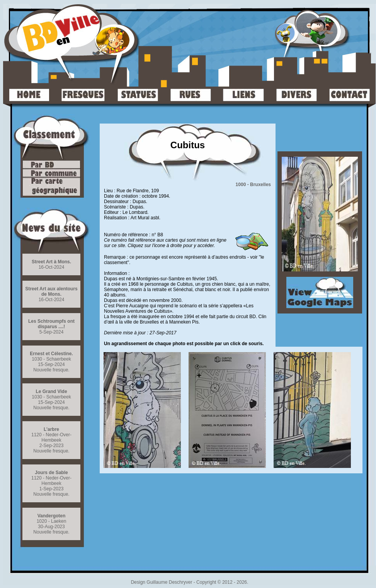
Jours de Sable (51, 473)
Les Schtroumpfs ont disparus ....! (51, 324)
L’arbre (51, 429)
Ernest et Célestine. (51, 354)
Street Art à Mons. (51, 262)
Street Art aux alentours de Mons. (51, 291)
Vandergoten (52, 516)
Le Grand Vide (51, 391)
